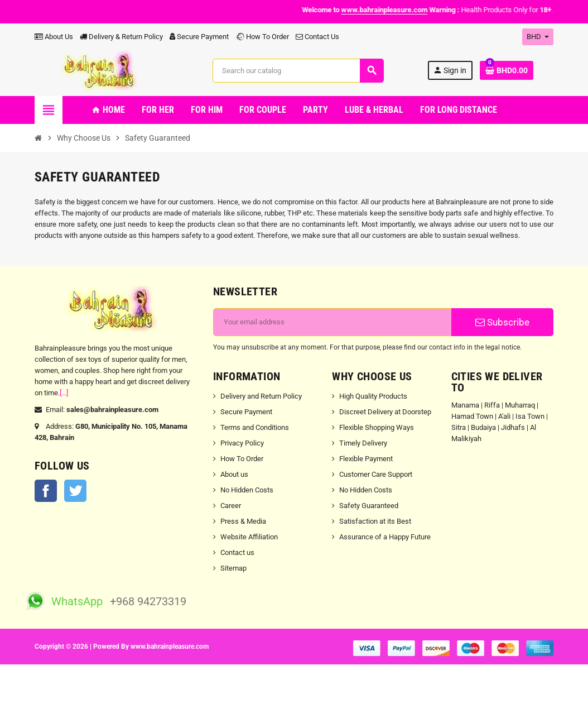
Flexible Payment (366, 459)
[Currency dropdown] (538, 37)
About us (234, 474)
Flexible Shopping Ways (377, 427)
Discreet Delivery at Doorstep (385, 412)
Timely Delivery (363, 443)
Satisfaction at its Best (375, 521)
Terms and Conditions (255, 427)
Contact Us (317, 37)
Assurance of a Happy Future (385, 537)
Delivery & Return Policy (121, 37)
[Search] (298, 71)
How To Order (262, 37)
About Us (54, 37)
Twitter (75, 491)
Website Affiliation (249, 537)
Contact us (237, 552)
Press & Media (243, 521)
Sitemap (233, 568)
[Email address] (332, 322)
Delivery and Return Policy (261, 396)
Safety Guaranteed (369, 506)
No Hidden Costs (247, 490)
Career (231, 506)
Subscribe (502, 322)
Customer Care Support (376, 474)
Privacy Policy (242, 443)
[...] (64, 393)
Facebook (46, 491)
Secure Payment (199, 37)
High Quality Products (373, 396)
